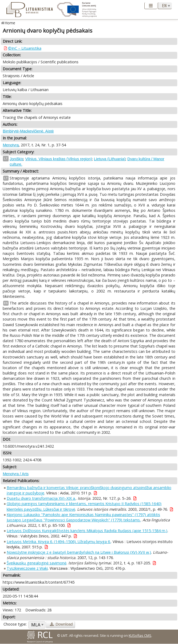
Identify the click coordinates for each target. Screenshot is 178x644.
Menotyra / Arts (16, 474)
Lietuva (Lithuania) (110, 159)
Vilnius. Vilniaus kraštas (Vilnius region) (58, 159)
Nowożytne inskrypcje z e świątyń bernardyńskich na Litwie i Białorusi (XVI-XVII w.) (79, 552)
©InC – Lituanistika (25, 48)
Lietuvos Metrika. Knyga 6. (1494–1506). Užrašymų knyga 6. (59, 542)
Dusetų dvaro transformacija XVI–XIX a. (41, 498)
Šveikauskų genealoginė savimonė (37, 563)
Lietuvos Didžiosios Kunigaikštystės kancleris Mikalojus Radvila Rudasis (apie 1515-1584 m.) (87, 531)
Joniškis (16, 159)
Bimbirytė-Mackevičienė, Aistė (28, 131)
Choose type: (15, 624)
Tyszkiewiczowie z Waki (27, 568)
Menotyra (11, 145)
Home (10, 23)
